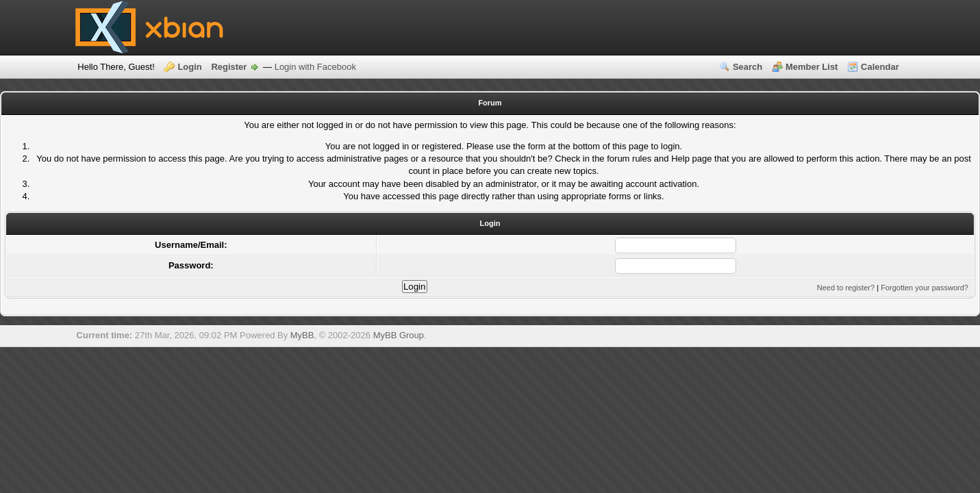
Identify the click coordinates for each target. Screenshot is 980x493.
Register (229, 67)
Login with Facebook (315, 67)
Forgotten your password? (925, 288)
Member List (812, 67)
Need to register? (846, 288)
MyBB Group (399, 335)
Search (747, 67)
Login (189, 67)
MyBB (302, 335)
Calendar (880, 67)
